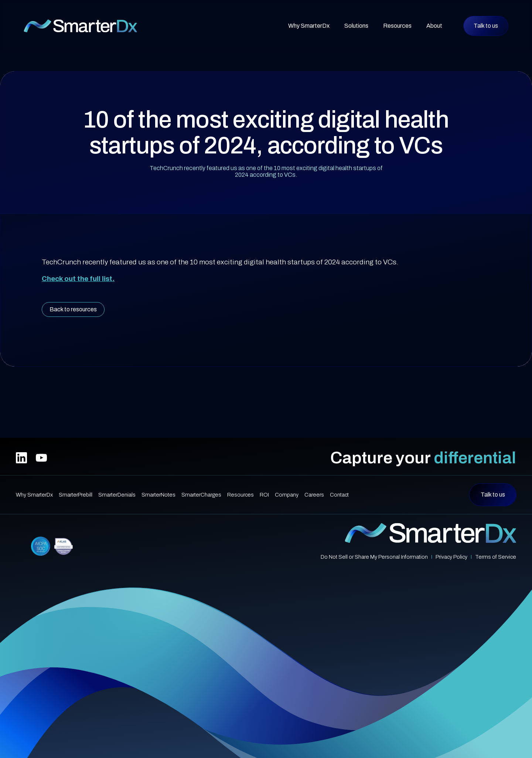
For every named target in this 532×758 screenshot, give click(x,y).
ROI (264, 495)
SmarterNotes (158, 495)
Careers (314, 495)
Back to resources (73, 309)
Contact (339, 495)
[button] (357, 26)
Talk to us (486, 26)
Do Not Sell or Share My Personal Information (374, 557)
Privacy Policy (451, 557)
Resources (241, 495)
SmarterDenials (117, 495)
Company (287, 495)
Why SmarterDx (309, 26)
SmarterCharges (201, 495)
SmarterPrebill (76, 495)
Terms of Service (496, 557)
